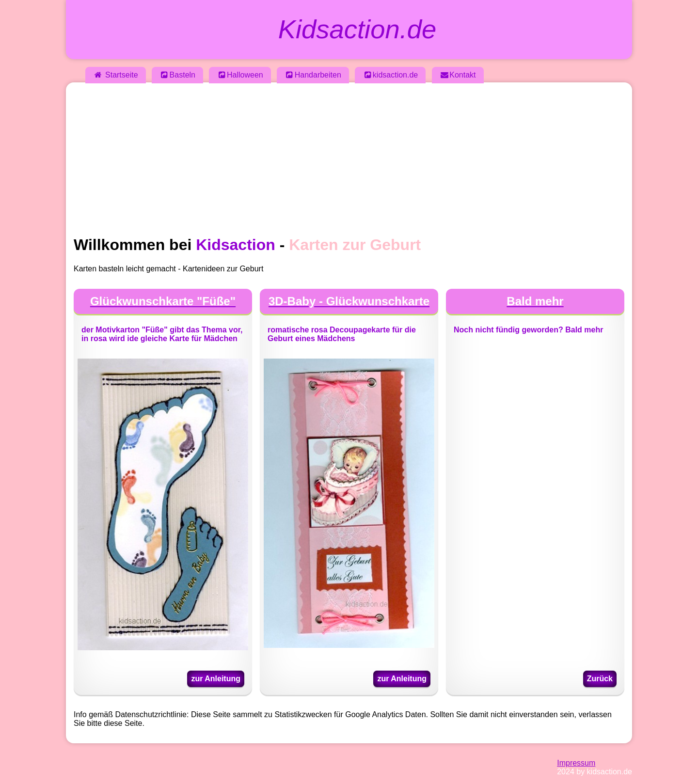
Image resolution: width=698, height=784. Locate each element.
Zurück (600, 679)
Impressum (576, 763)
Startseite (116, 75)
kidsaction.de (390, 75)
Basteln (177, 75)
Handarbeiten (313, 75)
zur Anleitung (216, 679)
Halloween (240, 75)
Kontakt (458, 75)
